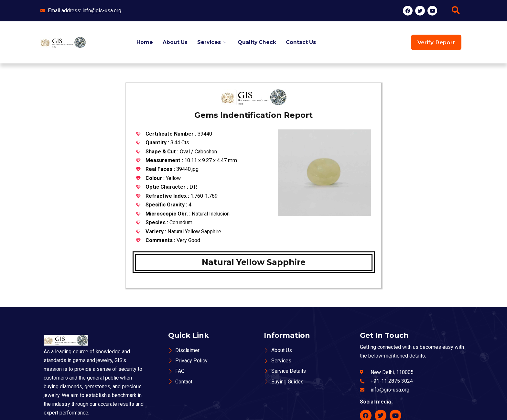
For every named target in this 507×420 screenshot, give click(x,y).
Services (212, 42)
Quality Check (257, 42)
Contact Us (302, 42)
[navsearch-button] (456, 11)
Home (144, 42)
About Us (175, 42)
